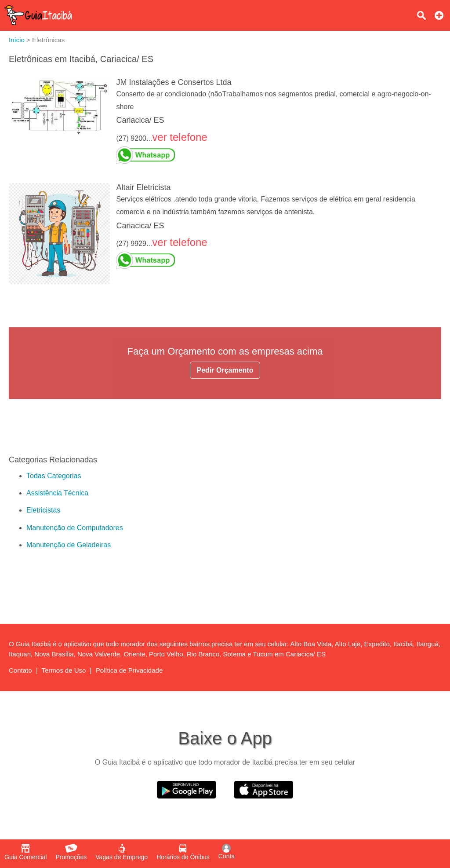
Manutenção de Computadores (75, 528)
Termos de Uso (64, 670)
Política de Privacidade (129, 670)
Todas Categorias (54, 476)
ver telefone (180, 137)
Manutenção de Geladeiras (69, 545)
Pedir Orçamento (225, 370)
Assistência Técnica (57, 493)
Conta (227, 852)
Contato (20, 670)
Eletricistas (43, 510)
